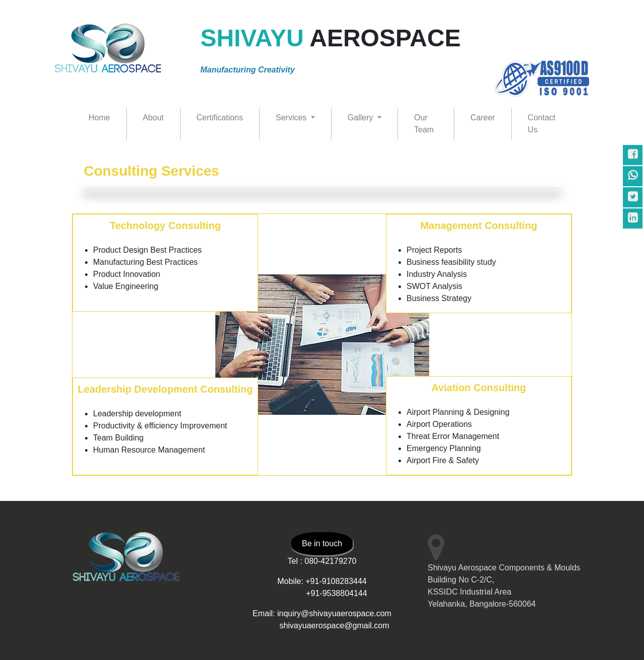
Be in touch (322, 543)
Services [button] (292, 118)
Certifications (220, 118)
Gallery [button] (361, 118)
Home (99, 118)
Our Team (424, 124)
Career (483, 118)
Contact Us (542, 124)
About (153, 118)
